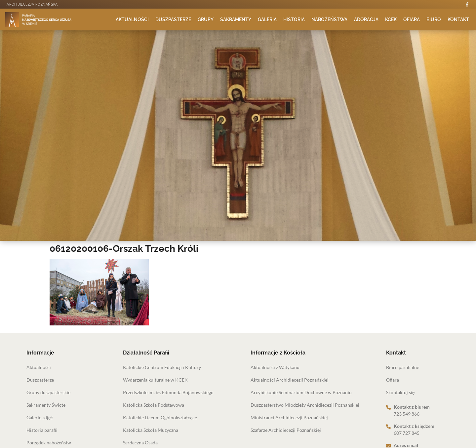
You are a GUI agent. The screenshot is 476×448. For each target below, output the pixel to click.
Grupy (206, 19)
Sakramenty (236, 19)
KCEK (391, 19)
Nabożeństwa (329, 19)
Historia (294, 19)
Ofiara (412, 19)
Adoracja (366, 19)
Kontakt (458, 19)
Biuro (434, 19)
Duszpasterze (173, 19)
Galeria (267, 19)
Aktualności (132, 19)
